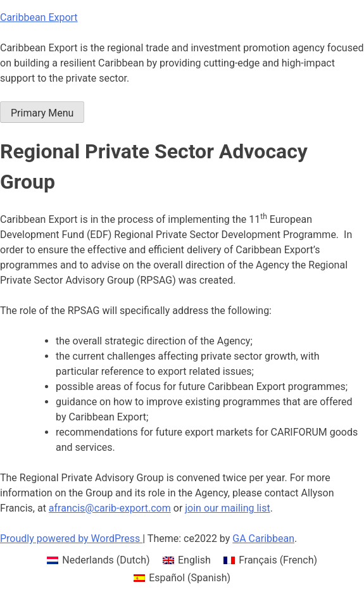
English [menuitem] (194, 560)
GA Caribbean (263, 539)
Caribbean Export (39, 17)
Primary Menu (42, 113)
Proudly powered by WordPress (71, 539)
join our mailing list (227, 508)
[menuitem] (98, 560)
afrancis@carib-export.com (110, 508)
